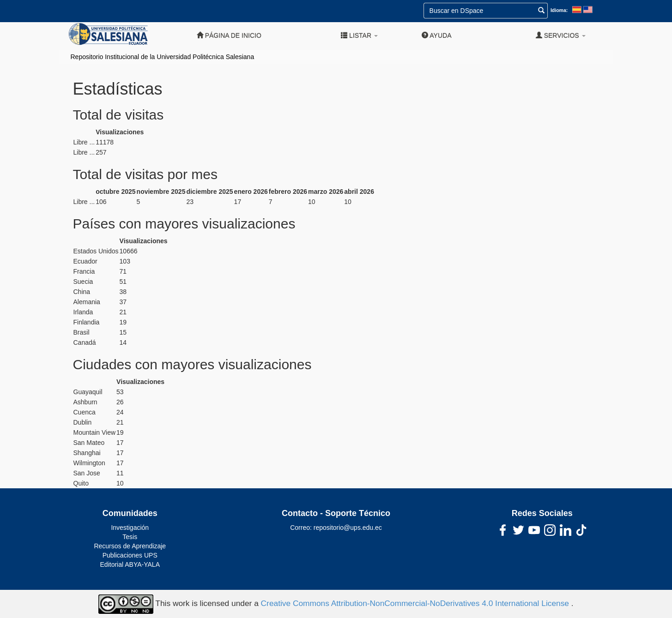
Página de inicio (229, 35)
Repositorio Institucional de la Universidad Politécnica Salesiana (163, 57)
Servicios (561, 35)
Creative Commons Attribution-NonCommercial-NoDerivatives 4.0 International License (416, 604)
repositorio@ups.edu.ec (348, 528)
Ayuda (436, 35)
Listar (359, 35)
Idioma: (559, 10)
